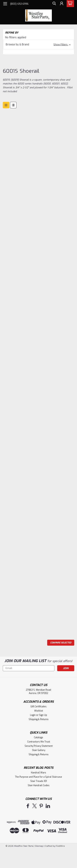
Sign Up (43, 715)
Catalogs (38, 737)
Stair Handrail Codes (39, 785)
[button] (38, 45)
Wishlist (39, 711)
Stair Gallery (39, 750)
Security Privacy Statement (39, 746)
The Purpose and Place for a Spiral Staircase (38, 777)
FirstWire (60, 846)
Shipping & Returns (39, 719)
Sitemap (39, 846)
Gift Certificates (38, 707)
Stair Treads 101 (39, 781)
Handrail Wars (38, 773)
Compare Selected (61, 643)
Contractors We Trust (39, 742)
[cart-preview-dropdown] (70, 4)
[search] (53, 4)
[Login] (61, 4)
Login (33, 715)
